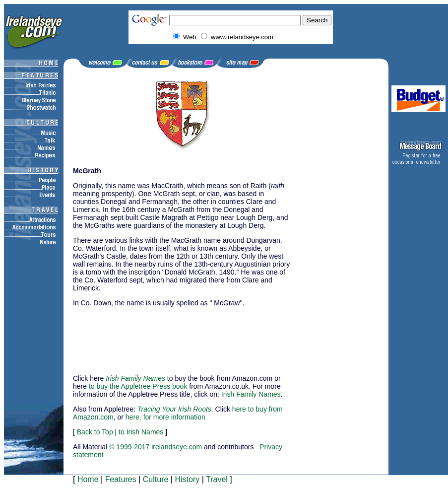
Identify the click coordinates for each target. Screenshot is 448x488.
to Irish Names (141, 432)
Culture (156, 479)
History (187, 479)
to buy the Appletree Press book (138, 386)
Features (121, 479)
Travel (217, 479)
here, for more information (165, 417)
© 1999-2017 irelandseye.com (156, 447)
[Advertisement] (123, 336)
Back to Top (95, 432)
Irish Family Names (251, 394)
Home (88, 479)
